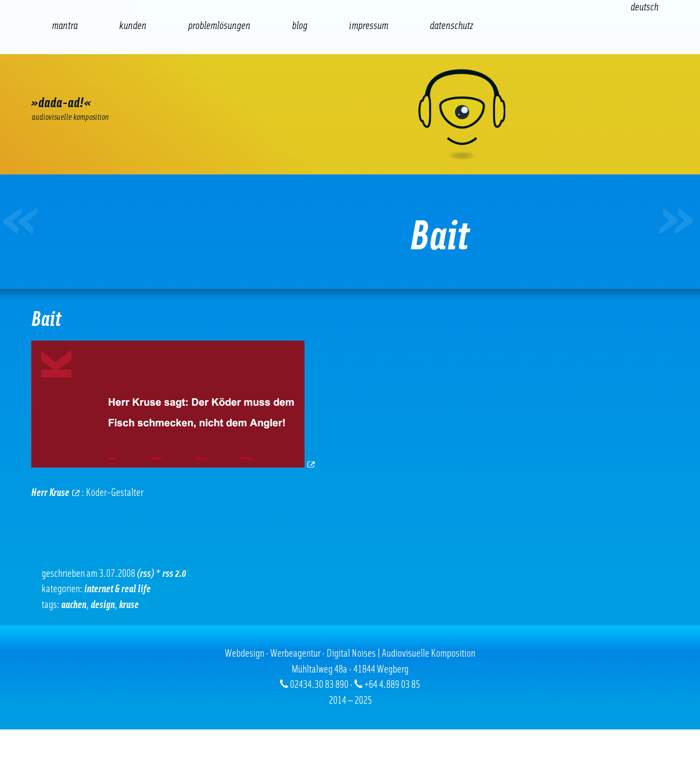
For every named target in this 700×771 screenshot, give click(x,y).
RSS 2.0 (174, 574)
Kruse (129, 605)
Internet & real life (118, 589)
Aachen (74, 605)
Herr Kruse (56, 493)
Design (103, 605)
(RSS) (145, 574)
